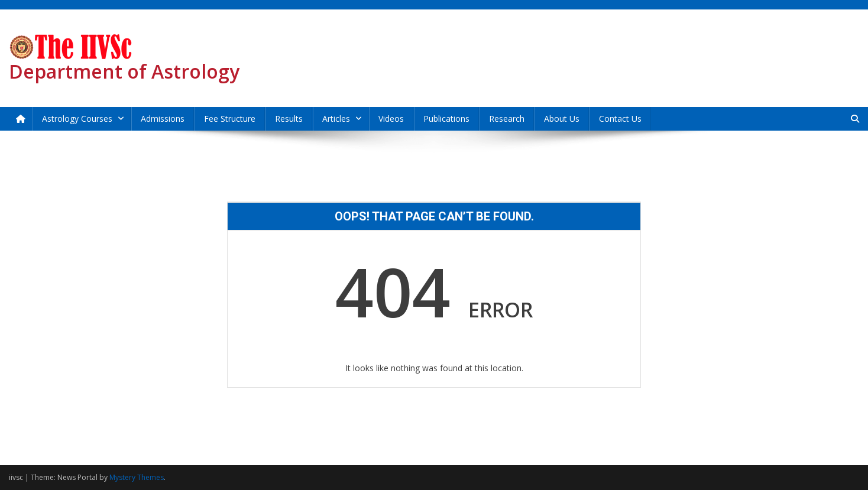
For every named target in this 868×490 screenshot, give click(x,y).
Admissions (163, 119)
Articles (336, 119)
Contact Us (620, 119)
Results (289, 119)
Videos (391, 119)
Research (507, 119)
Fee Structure (230, 119)
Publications (446, 119)
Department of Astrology (124, 71)
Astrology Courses (77, 119)
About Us (562, 119)
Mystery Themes (137, 477)
